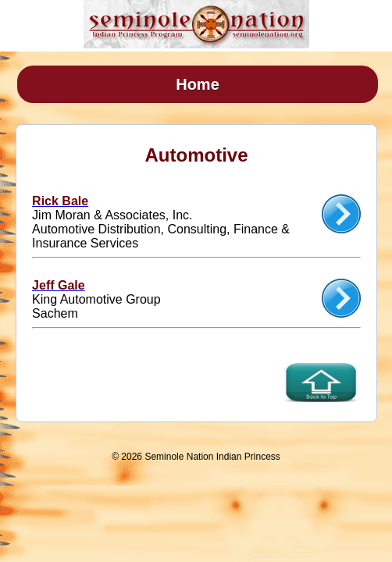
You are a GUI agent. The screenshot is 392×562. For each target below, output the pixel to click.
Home (198, 84)
